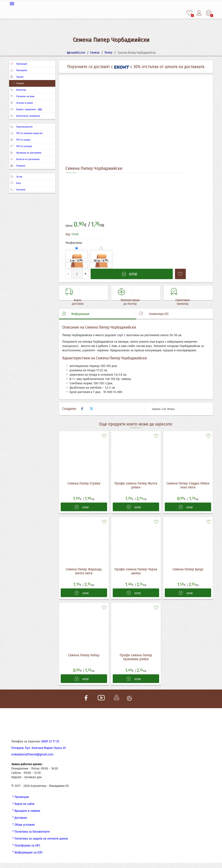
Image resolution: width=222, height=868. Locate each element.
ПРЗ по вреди (20, 139)
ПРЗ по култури (21, 145)
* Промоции (21, 799)
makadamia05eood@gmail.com (32, 756)
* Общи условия (23, 827)
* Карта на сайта (23, 806)
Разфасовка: (74, 242)
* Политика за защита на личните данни (40, 840)
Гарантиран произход (179, 301)
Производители (21, 126)
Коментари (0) (154, 313)
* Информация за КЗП (27, 854)
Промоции (19, 63)
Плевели (18, 165)
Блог (16, 182)
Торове (17, 76)
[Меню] (111, 3)
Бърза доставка (75, 301)
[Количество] (77, 273)
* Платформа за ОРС (26, 847)
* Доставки (20, 820)
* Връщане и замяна (26, 813)
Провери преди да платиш (127, 301)
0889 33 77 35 (50, 743)
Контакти (18, 189)
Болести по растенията (25, 158)
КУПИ (82, 507)
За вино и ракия (22, 102)
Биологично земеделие (25, 115)
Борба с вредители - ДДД (26, 109)
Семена (17, 83)
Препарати (19, 70)
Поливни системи (22, 96)
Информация (76, 313)
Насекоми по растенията (26, 152)
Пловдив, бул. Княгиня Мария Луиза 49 (38, 750)
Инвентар (18, 89)
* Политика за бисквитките (31, 834)
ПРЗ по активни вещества (26, 132)
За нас (16, 176)
